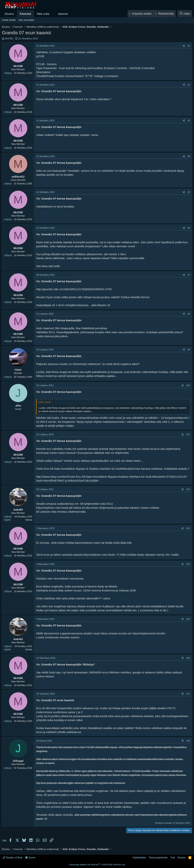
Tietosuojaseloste (158, 857)
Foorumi (25, 14)
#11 (188, 434)
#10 (188, 385)
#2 (189, 85)
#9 (189, 350)
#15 (188, 619)
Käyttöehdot (139, 857)
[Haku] (185, 14)
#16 (188, 658)
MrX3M (9, 39)
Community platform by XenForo (97, 865)
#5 (189, 192)
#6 (189, 228)
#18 (188, 741)
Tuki (173, 857)
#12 (188, 489)
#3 (189, 121)
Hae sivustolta (26, 20)
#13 (188, 528)
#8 (189, 314)
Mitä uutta (43, 14)
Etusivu (9, 14)
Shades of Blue (13, 857)
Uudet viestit (9, 20)
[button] (52, 14)
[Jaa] (184, 46)
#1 (189, 46)
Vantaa (29, 520)
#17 (188, 694)
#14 (188, 564)
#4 (189, 156)
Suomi (30, 857)
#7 (189, 275)
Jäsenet (63, 14)
